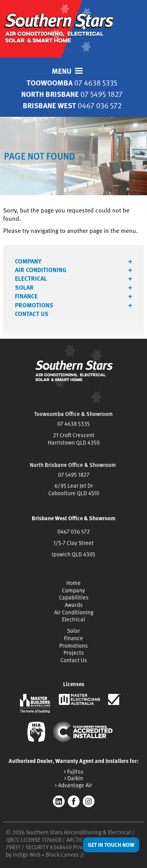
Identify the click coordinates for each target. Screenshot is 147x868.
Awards (74, 605)
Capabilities (74, 597)
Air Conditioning (41, 270)
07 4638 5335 (73, 424)
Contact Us (32, 314)
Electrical (31, 278)
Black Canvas (62, 854)
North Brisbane (72, 94)
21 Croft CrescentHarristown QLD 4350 (74, 439)
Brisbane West (72, 105)
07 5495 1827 (74, 475)
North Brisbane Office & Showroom (73, 465)
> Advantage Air (73, 785)
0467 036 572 (73, 531)
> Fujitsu (74, 771)
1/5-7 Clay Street (73, 543)
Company (28, 261)
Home (73, 583)
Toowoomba (72, 83)
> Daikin (74, 778)
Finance (26, 296)
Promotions (34, 305)
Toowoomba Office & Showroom (73, 414)
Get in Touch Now (111, 845)
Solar (24, 287)
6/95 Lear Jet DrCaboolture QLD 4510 (74, 489)
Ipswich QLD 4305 (73, 554)
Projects (74, 653)
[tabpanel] (73, 156)
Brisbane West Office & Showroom (74, 518)
